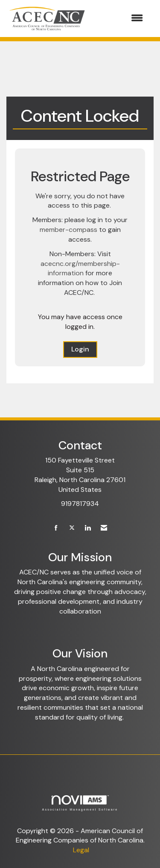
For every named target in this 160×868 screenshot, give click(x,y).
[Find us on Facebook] (56, 528)
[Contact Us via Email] (104, 528)
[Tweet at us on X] (72, 528)
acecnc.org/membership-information (80, 268)
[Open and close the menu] (120, 19)
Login (80, 349)
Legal (81, 850)
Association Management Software (80, 803)
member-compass (68, 230)
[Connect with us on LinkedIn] (88, 528)
